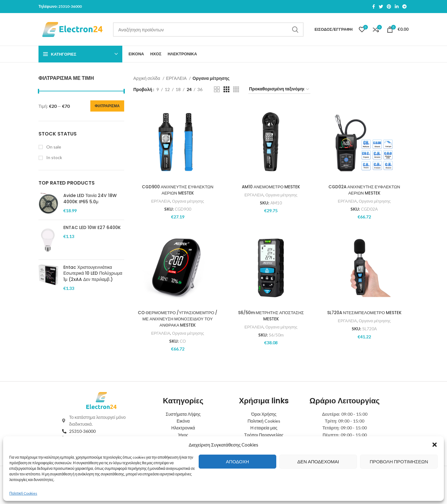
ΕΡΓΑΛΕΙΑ (177, 78)
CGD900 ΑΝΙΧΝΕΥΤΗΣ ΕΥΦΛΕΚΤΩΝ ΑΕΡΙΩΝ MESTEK (177, 190)
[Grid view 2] (217, 89)
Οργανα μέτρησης (188, 201)
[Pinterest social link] (389, 7)
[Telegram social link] (404, 7)
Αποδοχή (237, 461)
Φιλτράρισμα (107, 106)
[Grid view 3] (226, 89)
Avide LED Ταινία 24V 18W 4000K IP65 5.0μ (90, 199)
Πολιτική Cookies (23, 493)
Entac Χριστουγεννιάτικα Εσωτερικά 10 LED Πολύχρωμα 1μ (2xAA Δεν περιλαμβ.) (93, 273)
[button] (435, 445)
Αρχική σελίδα (147, 78)
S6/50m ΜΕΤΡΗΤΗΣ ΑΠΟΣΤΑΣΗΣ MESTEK (271, 316)
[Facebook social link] (374, 7)
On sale (53, 147)
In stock (54, 157)
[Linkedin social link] (397, 7)
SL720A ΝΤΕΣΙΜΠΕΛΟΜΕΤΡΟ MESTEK (365, 313)
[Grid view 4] (236, 89)
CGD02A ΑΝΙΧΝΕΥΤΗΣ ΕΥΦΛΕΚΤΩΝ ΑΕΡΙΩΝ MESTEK (365, 190)
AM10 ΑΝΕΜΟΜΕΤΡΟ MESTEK (271, 187)
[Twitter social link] (381, 7)
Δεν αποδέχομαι (318, 461)
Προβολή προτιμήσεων (399, 461)
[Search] (208, 30)
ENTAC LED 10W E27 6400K (92, 228)
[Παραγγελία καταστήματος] (279, 89)
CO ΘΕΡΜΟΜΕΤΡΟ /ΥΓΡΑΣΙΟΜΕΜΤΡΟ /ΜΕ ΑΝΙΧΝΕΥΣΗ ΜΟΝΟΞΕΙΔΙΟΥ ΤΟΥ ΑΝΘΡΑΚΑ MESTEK (177, 319)
